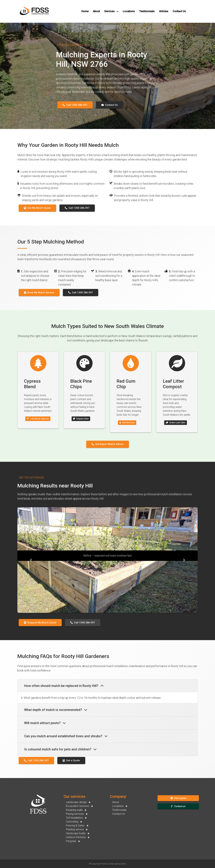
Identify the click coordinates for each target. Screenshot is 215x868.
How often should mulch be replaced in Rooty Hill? (64, 686)
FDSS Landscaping (111, 864)
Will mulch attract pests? (45, 723)
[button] (85, 11)
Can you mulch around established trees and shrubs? (66, 736)
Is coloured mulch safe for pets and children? (60, 749)
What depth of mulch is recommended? (56, 710)
